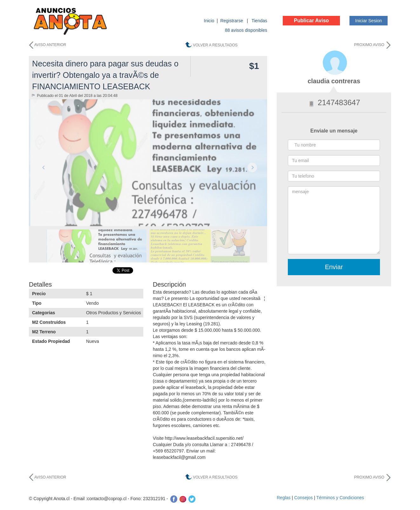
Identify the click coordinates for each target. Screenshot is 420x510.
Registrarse (232, 21)
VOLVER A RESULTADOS (215, 45)
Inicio (209, 21)
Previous (44, 167)
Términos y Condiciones (340, 498)
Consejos (303, 498)
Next (252, 167)
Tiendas (259, 21)
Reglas (284, 498)
